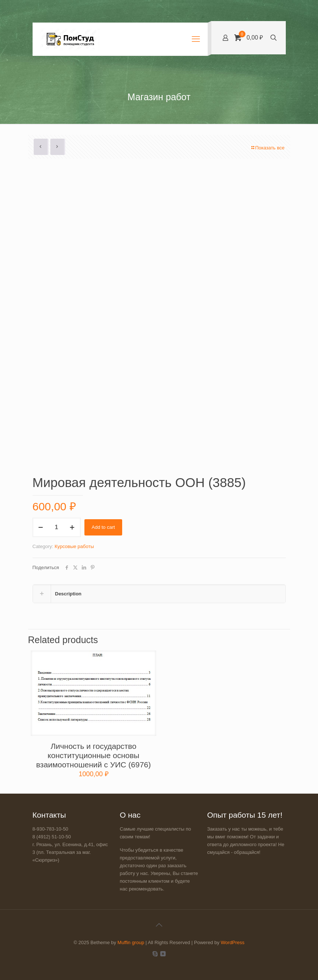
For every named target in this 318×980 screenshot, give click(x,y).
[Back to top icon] (159, 925)
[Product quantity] (57, 527)
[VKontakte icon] (163, 954)
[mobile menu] (196, 39)
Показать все (267, 148)
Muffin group (131, 942)
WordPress (232, 942)
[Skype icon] (155, 954)
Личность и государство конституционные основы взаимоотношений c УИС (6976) (93, 755)
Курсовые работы (74, 546)
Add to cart (103, 527)
